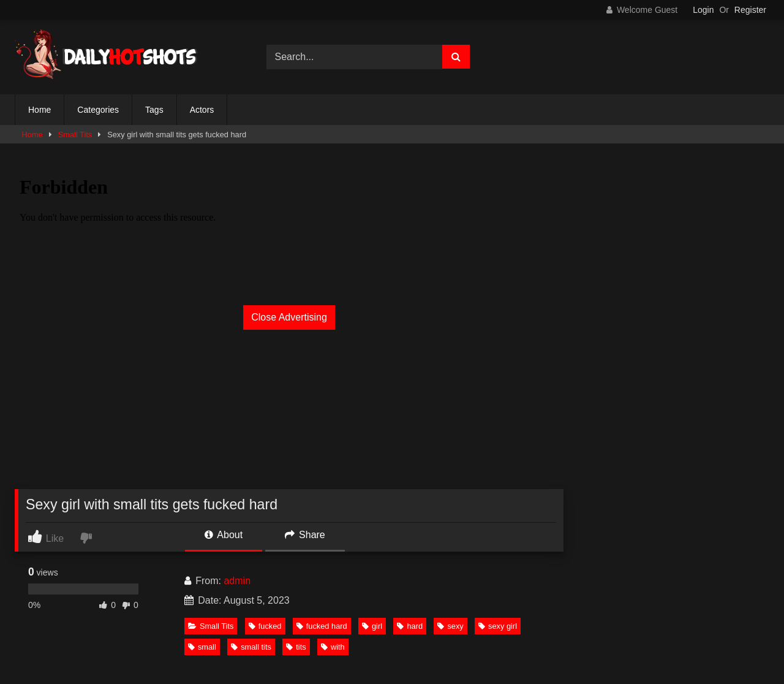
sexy (450, 626)
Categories (98, 110)
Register (750, 10)
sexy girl (498, 626)
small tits (251, 647)
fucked (265, 626)
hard (410, 626)
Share (305, 535)
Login (703, 10)
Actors (202, 110)
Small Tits (75, 135)
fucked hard (322, 626)
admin (237, 581)
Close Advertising (289, 317)
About (224, 535)
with (333, 647)
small (202, 647)
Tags (154, 110)
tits (296, 647)
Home (40, 110)
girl (372, 626)
